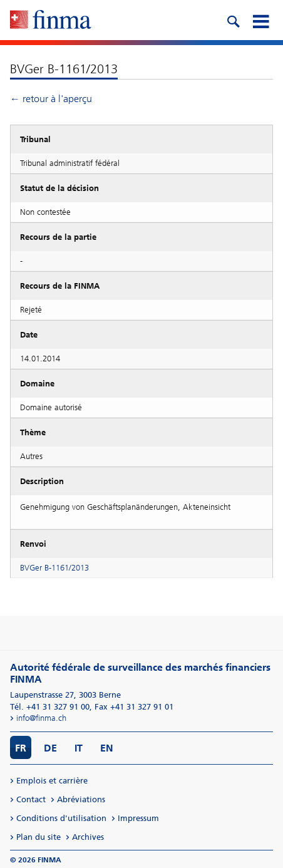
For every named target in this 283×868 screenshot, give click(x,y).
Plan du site (39, 837)
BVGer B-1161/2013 (54, 568)
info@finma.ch (41, 718)
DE (50, 748)
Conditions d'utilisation (61, 818)
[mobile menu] (260, 20)
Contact (31, 799)
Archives (88, 837)
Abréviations (81, 799)
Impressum (138, 818)
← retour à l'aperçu (51, 99)
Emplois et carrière (52, 781)
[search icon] (233, 20)
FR (21, 748)
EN (107, 748)
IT (79, 748)
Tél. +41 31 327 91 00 (50, 707)
